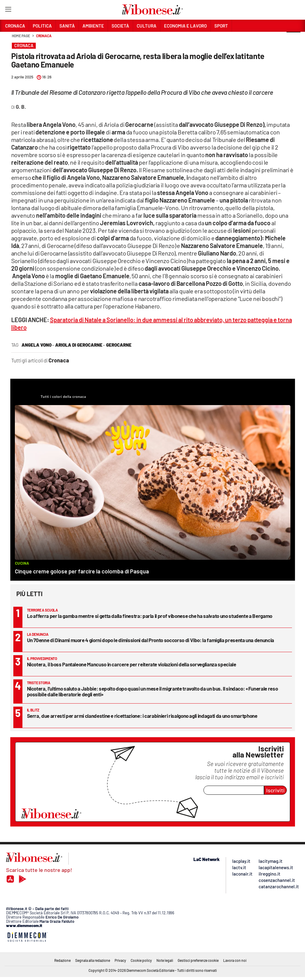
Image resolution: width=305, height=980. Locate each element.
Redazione (62, 960)
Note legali (165, 960)
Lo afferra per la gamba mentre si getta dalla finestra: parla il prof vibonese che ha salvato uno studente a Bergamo (150, 616)
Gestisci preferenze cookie (198, 960)
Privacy (120, 960)
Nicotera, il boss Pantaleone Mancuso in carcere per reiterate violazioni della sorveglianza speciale (132, 664)
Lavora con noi (235, 960)
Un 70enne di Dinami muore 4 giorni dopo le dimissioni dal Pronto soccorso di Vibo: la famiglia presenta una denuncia (151, 640)
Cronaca (44, 36)
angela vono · (38, 345)
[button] (293, 39)
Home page (21, 36)
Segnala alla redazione (93, 960)
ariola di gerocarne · (80, 345)
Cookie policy (141, 960)
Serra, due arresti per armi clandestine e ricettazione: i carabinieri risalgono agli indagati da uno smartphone (142, 716)
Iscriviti (275, 790)
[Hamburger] (8, 10)
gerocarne (119, 345)
